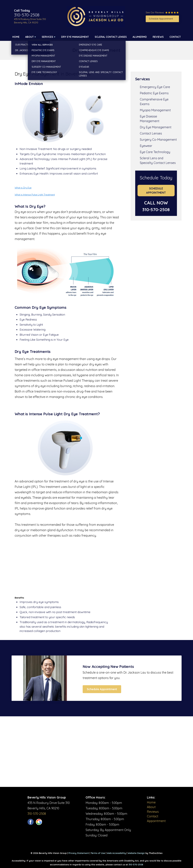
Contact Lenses (151, 133)
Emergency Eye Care (155, 87)
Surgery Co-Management (158, 140)
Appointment (156, 821)
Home (16, 37)
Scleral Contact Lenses (111, 37)
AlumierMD (140, 37)
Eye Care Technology (155, 152)
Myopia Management (155, 110)
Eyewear (146, 146)
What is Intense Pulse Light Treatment (35, 195)
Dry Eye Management (75, 37)
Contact (175, 37)
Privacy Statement (79, 853)
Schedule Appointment (161, 19)
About (29, 37)
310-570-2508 (27, 15)
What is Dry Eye (23, 188)
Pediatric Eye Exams (154, 93)
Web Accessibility (116, 853)
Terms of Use (98, 853)
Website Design (136, 853)
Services (47, 37)
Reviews (158, 37)
